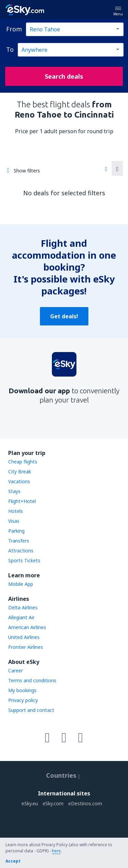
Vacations (19, 481)
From (14, 29)
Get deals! (64, 316)
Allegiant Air (21, 617)
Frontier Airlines (26, 647)
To (10, 49)
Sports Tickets (24, 560)
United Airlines (24, 637)
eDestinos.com (85, 803)
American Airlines (27, 627)
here (56, 851)
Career (16, 671)
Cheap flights (23, 462)
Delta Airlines (23, 607)
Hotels (16, 511)
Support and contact (31, 710)
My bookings (22, 690)
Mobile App (21, 584)
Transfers (19, 541)
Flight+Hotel (22, 501)
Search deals (64, 76)
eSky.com (53, 803)
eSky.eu (30, 803)
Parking (16, 531)
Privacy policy (23, 700)
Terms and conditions (32, 680)
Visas (14, 521)
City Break (20, 471)
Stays (14, 491)
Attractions (21, 551)
